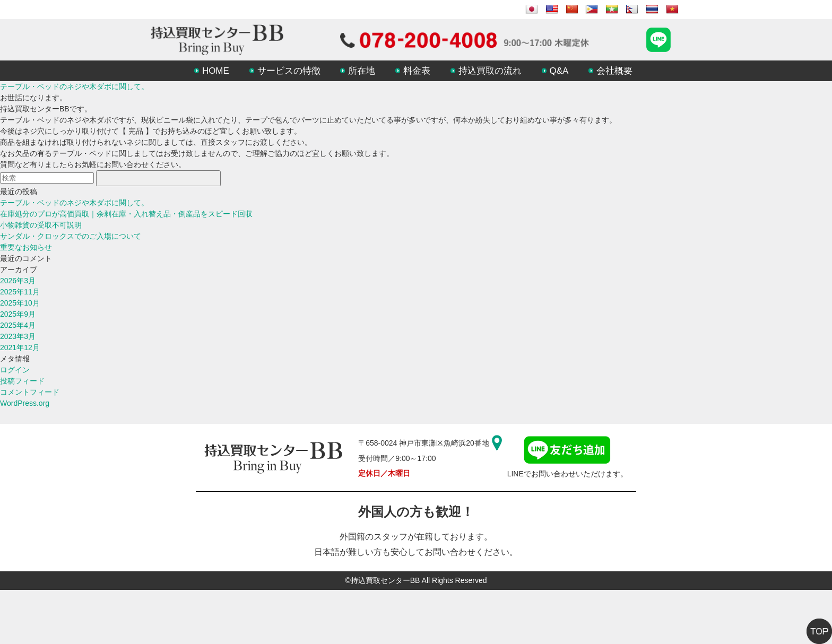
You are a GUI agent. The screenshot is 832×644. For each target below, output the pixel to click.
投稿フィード (22, 381)
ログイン (15, 370)
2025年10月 (20, 303)
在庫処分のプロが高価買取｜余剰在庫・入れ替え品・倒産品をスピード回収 (126, 214)
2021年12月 (20, 347)
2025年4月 (18, 325)
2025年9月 (18, 314)
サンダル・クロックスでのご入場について (71, 236)
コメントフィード (30, 392)
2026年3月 (18, 281)
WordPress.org (25, 403)
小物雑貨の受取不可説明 (41, 225)
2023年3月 (18, 336)
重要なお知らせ (26, 247)
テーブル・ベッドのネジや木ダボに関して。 (74, 86)
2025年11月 (20, 292)
